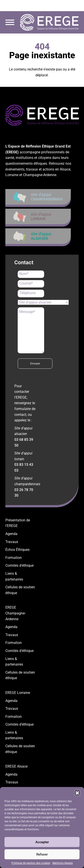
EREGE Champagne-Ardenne (15, 613)
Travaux (12, 542)
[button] (77, 793)
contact (69, 6)
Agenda (11, 534)
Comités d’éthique (19, 565)
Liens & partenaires (14, 576)
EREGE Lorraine (18, 693)
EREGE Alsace (16, 766)
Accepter (42, 842)
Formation (14, 558)
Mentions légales (63, 863)
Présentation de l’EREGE (18, 523)
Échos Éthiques (17, 550)
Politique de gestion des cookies (31, 863)
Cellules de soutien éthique (20, 590)
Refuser (42, 854)
